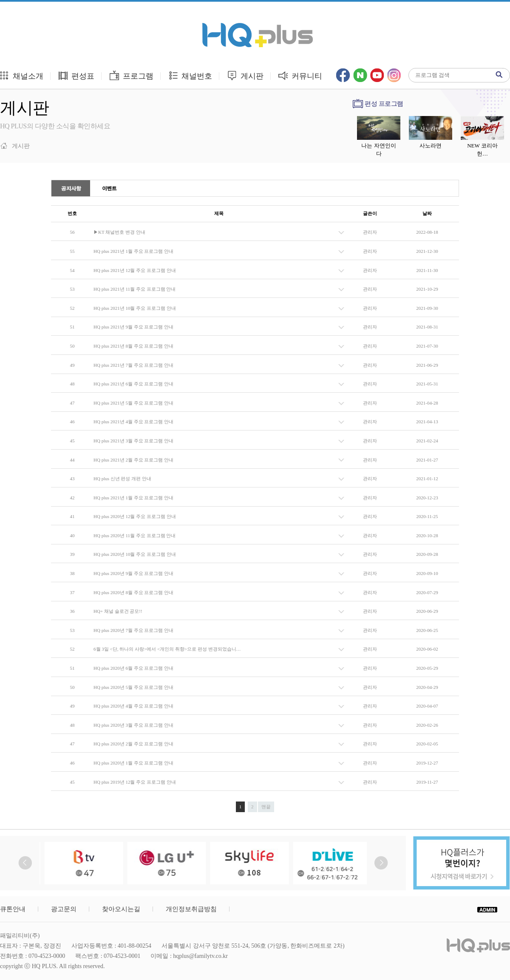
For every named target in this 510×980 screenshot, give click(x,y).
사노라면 (431, 146)
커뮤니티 (300, 75)
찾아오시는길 (121, 909)
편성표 (76, 75)
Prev (25, 863)
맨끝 (266, 807)
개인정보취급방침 (191, 909)
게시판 (245, 75)
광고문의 (64, 909)
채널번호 (190, 75)
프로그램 (131, 75)
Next (381, 863)
